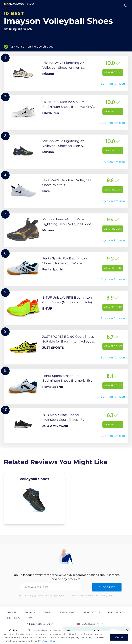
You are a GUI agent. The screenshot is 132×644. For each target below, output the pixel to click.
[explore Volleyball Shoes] (34, 498)
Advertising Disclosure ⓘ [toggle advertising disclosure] (40, 624)
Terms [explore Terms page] (48, 612)
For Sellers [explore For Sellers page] (116, 612)
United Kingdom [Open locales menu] (90, 624)
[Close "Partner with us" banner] (127, 630)
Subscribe (107, 587)
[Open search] (126, 6)
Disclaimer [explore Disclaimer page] (68, 612)
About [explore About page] (12, 612)
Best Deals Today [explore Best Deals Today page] (20, 618)
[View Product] (66, 73)
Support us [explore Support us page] (92, 612)
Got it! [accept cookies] (119, 637)
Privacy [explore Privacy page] (30, 612)
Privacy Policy (47, 641)
